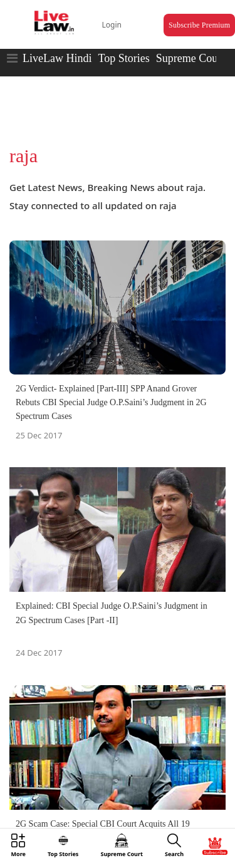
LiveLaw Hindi (57, 58)
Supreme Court (191, 58)
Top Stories (123, 58)
